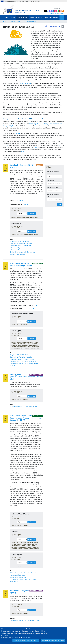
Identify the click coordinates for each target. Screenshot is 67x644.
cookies (17, 637)
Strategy (40, 165)
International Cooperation (18, 250)
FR (33, 309)
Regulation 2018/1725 (17, 242)
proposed (18, 134)
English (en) (57, 8)
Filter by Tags (51, 180)
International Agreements (18, 248)
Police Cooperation (33, 363)
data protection (27, 637)
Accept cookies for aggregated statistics (26, 640)
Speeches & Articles (36, 375)
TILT (60, 145)
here (22, 152)
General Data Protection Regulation (21, 244)
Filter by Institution (53, 187)
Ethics (27, 242)
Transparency (31, 252)
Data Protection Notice (57, 13)
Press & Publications (51, 17)
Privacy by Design (16, 246)
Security (13, 254)
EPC (37, 148)
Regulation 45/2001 (16, 359)
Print (63, 27)
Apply (60, 204)
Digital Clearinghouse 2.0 (18, 252)
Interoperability (15, 361)
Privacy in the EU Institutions (19, 579)
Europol (13, 365)
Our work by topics (15, 21)
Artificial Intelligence (36, 17)
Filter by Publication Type (53, 196)
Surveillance (33, 579)
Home (6, 17)
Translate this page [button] (54, 26)
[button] (46, 26)
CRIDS (6, 145)
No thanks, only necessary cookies (53, 640)
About (13, 17)
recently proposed (25, 83)
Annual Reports (38, 263)
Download (32, 214)
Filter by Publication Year (53, 172)
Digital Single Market (34, 620)
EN (36, 305)
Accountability (27, 246)
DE (25, 309)
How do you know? (36, 1)
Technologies (21, 254)
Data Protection (22, 17)
